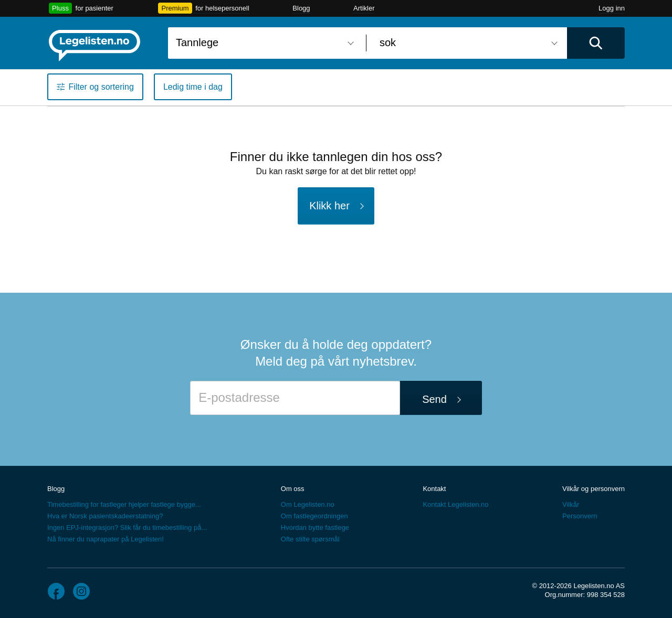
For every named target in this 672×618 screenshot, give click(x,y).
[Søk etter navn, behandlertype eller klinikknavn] (263, 43)
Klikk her (329, 206)
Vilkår (571, 504)
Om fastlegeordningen (314, 516)
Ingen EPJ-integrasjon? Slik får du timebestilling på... (127, 528)
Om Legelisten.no (308, 504)
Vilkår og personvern (594, 489)
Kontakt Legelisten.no (455, 504)
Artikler (364, 8)
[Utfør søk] (596, 43)
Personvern (580, 516)
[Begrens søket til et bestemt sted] (467, 43)
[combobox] (263, 43)
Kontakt (434, 489)
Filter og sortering (101, 87)
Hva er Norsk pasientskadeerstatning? (105, 516)
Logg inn (612, 8)
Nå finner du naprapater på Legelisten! (106, 539)
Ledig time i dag (193, 87)
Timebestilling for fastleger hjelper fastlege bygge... (124, 504)
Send (434, 399)
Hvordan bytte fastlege (315, 528)
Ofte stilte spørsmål (310, 539)
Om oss (293, 489)
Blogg (301, 8)
